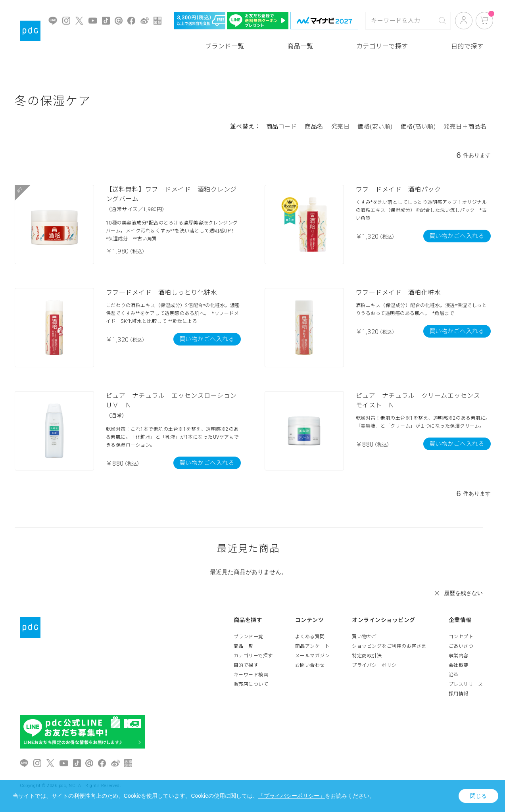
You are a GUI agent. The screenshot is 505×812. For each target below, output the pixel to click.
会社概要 (459, 665)
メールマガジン (313, 656)
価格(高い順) (418, 127)
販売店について (251, 684)
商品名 (314, 127)
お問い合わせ (310, 665)
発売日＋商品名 (465, 127)
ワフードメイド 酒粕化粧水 (398, 293)
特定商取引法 (367, 656)
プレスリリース (466, 684)
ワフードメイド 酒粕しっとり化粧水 (162, 293)
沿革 (454, 675)
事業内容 (459, 656)
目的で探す (468, 46)
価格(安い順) (375, 127)
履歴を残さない (463, 593)
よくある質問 (310, 637)
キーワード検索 (251, 675)
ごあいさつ (461, 646)
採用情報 (459, 694)
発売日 (341, 127)
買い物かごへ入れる (457, 236)
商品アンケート (313, 646)
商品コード (282, 127)
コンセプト (461, 637)
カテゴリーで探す (382, 46)
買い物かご (364, 637)
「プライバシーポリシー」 (292, 796)
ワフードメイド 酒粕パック (398, 189)
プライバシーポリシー (377, 665)
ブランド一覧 (225, 46)
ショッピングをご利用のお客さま (389, 646)
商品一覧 (300, 46)
